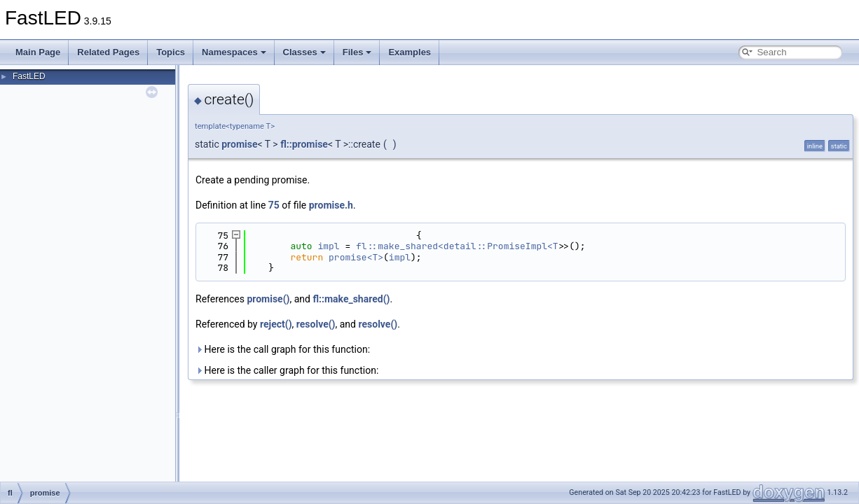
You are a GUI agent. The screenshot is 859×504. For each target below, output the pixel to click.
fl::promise (304, 144)
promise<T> (356, 257)
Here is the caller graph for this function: (287, 370)
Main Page (38, 52)
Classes (304, 52)
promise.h (331, 205)
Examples (410, 52)
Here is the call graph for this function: (283, 349)
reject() (276, 324)
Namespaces (234, 52)
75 (274, 205)
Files (357, 52)
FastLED (29, 76)
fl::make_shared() (351, 299)
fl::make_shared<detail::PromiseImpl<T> (460, 246)
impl (328, 246)
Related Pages (108, 52)
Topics (171, 52)
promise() (268, 299)
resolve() (316, 324)
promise (239, 144)
